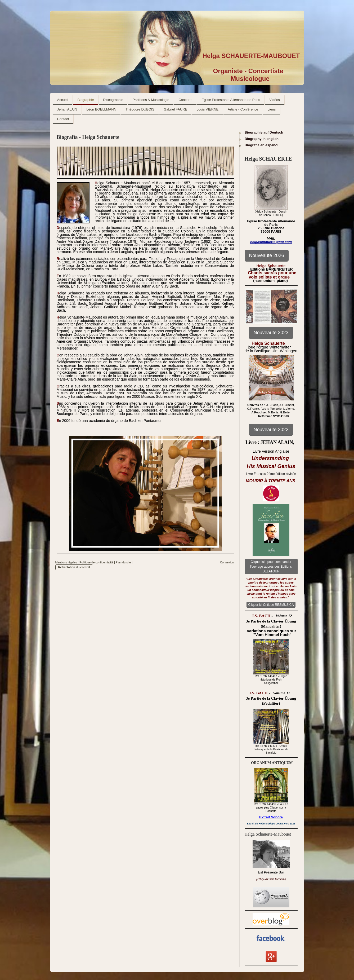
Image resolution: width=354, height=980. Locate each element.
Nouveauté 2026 (267, 255)
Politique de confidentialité (96, 562)
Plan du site (123, 562)
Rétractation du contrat (74, 567)
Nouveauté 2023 (271, 333)
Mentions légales (66, 562)
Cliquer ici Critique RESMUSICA (271, 605)
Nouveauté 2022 (271, 430)
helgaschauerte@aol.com (271, 242)
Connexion (227, 562)
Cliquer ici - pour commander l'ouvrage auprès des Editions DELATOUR (271, 567)
